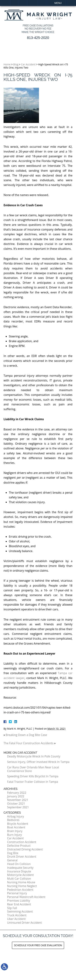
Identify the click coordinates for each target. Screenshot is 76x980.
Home (15, 3)
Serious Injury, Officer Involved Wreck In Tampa (38, 762)
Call (23, 3)
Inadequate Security (20, 868)
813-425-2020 (38, 38)
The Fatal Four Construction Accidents (29, 743)
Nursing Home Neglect (22, 886)
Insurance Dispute (19, 871)
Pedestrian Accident (20, 890)
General (12, 860)
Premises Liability (19, 901)
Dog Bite (13, 853)
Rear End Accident (19, 904)
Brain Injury (15, 831)
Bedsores (13, 820)
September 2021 (18, 807)
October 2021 (16, 804)
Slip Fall (12, 908)
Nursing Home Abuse (21, 882)
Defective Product (19, 846)
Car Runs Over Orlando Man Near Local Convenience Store (33, 769)
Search (42, 3)
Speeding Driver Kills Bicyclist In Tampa (33, 776)
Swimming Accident (20, 911)
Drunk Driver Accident (22, 857)
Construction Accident (22, 842)
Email (32, 3)
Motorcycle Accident (20, 875)
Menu (58, 3)
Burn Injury (14, 835)
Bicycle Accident (18, 824)
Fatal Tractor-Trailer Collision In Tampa (33, 782)
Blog (16, 64)
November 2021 (18, 800)
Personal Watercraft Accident (26, 897)
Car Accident (28, 64)
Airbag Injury (16, 816)
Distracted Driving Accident (25, 849)
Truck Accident (17, 915)
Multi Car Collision (19, 879)
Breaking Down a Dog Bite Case (26, 735)
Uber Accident (16, 919)
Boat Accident (16, 827)
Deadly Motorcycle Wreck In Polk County (34, 756)
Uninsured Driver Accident (24, 923)
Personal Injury (17, 893)
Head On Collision (19, 864)
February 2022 (17, 793)
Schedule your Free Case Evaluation (38, 945)
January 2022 (16, 796)
